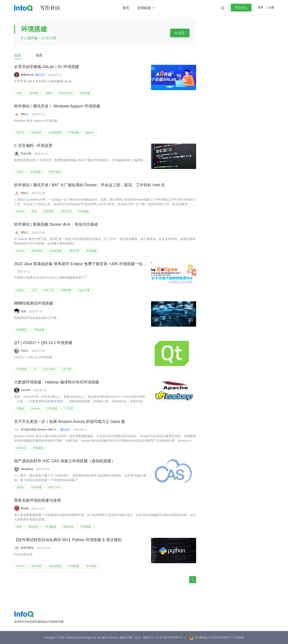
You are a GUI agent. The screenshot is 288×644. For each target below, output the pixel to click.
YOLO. (25, 351)
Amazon (21, 448)
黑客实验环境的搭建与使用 (37, 501)
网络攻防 (68, 527)
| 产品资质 (238, 638)
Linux (20, 93)
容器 (34, 211)
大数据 (20, 409)
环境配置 (51, 527)
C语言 (20, 172)
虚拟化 (20, 487)
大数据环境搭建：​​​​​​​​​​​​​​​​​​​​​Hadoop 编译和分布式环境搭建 (57, 382)
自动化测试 (55, 133)
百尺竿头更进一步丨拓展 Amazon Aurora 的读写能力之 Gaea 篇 (70, 422)
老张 (23, 311)
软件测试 (36, 133)
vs (35, 369)
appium (90, 133)
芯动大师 (26, 154)
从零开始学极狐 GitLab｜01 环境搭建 (46, 67)
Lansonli (26, 390)
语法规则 (91, 566)
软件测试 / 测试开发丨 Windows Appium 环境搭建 (57, 106)
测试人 (25, 114)
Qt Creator (49, 369)
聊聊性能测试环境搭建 (34, 303)
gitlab (49, 93)
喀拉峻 (25, 508)
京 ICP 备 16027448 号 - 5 (171, 638)
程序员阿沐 (27, 548)
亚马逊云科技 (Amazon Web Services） (40, 430)
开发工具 (49, 290)
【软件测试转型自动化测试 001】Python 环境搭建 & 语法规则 (68, 540)
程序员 (20, 133)
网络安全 (34, 527)
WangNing (27, 469)
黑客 (19, 527)
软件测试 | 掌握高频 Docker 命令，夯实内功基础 (56, 225)
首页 (126, 8)
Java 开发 (84, 290)
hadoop (36, 409)
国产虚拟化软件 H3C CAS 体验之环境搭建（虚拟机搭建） (65, 461)
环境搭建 (85, 93)
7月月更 (67, 369)
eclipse (20, 290)
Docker (21, 211)
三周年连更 (54, 172)
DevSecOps (66, 93)
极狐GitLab (27, 75)
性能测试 (22, 330)
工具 (34, 290)
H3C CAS (54, 487)
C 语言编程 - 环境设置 (33, 146)
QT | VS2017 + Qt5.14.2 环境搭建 (43, 343)
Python (20, 566)
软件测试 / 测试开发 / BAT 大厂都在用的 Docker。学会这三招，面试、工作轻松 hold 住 (89, 185)
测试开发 (66, 211)
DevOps (34, 93)
